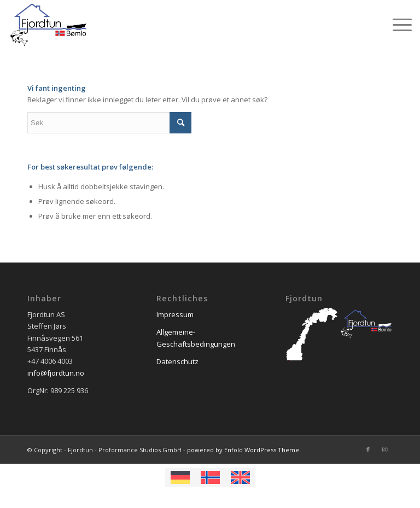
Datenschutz (177, 361)
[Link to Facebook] (368, 449)
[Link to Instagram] (384, 449)
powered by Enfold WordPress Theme (243, 450)
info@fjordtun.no (56, 373)
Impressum (175, 314)
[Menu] (397, 25)
